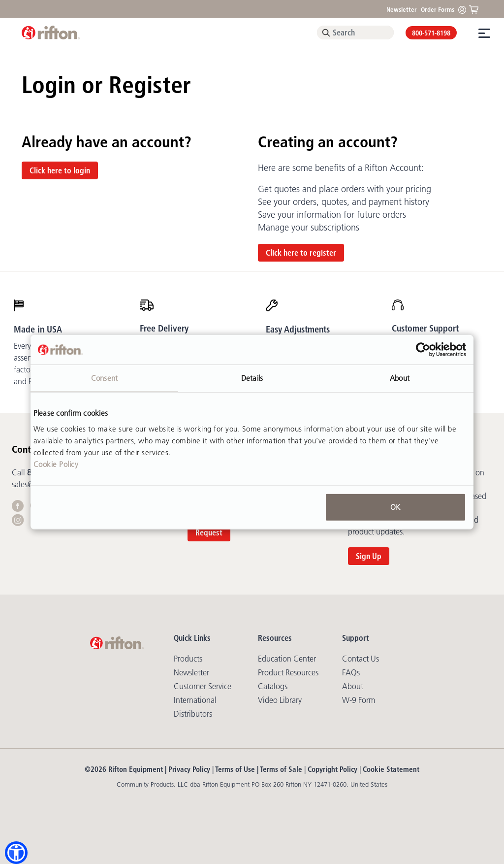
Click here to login (60, 170)
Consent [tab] (104, 378)
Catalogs (273, 686)
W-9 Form (359, 700)
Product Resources (288, 672)
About (353, 686)
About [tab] (400, 378)
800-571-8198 (431, 33)
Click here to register (301, 253)
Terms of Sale (281, 769)
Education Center (287, 659)
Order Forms (438, 9)
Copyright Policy (332, 769)
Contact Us (361, 659)
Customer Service (203, 686)
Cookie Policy (56, 464)
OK (395, 507)
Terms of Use (235, 769)
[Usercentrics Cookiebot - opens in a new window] (423, 350)
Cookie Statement (391, 769)
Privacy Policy (189, 769)
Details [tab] (252, 378)
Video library (280, 700)
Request (209, 532)
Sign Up (369, 556)
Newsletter (402, 9)
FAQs (351, 672)
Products (188, 659)
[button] (16, 853)
